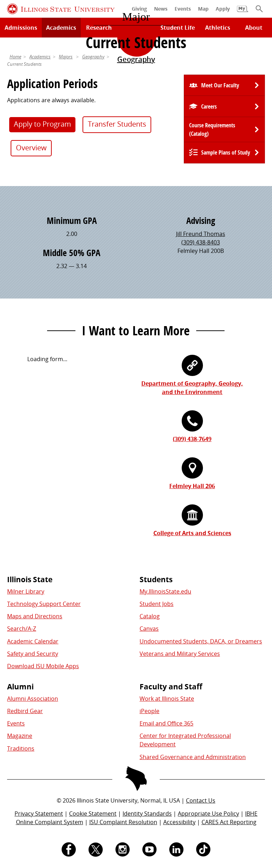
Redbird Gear (25, 711)
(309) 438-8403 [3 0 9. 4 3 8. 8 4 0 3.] (201, 242)
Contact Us (201, 800)
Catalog (150, 616)
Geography (136, 59)
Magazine (20, 736)
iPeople (149, 711)
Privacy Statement (39, 814)
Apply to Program (42, 124)
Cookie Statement (93, 814)
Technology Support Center (44, 604)
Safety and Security (33, 654)
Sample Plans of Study (226, 152)
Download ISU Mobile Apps (43, 666)
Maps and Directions (35, 616)
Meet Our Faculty (220, 85)
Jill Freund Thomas (201, 234)
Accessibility (179, 822)
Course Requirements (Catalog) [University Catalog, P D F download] (212, 129)
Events (16, 723)
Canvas (149, 629)
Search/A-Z (22, 629)
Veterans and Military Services (180, 654)
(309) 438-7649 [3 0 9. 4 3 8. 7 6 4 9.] (192, 439)
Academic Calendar (33, 641)
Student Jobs (157, 604)
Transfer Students (117, 124)
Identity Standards (147, 814)
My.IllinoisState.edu (165, 591)
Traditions (21, 748)
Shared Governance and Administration (193, 757)
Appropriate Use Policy (208, 814)
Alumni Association (33, 699)
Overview (31, 148)
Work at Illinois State (167, 699)
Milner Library (26, 591)
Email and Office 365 (166, 723)
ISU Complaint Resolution (123, 822)
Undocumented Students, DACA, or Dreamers (201, 641)
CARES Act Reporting (229, 822)
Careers (209, 106)
